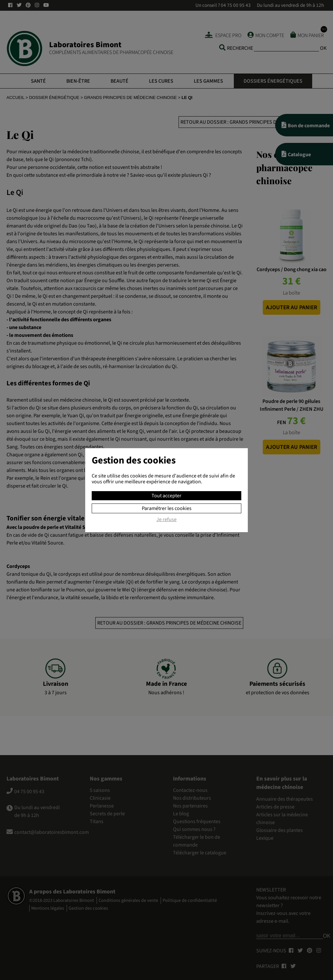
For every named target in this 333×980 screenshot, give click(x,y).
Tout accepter (166, 496)
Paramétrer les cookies (167, 508)
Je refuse (166, 520)
